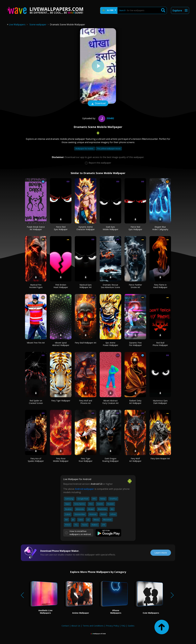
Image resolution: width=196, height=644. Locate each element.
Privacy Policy (112, 626)
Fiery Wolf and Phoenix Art (86, 402)
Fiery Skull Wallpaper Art (86, 343)
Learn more (161, 553)
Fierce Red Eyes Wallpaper (61, 228)
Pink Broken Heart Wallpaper (61, 286)
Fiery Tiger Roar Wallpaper (86, 460)
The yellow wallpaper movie (109, 149)
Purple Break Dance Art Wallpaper (36, 228)
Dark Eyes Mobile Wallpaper (111, 228)
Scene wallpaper (38, 25)
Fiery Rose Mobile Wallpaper (61, 460)
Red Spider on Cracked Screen (36, 402)
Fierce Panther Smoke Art (135, 286)
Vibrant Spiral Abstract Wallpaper (61, 344)
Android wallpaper (84, 489)
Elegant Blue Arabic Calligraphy (160, 228)
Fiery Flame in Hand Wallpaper (160, 286)
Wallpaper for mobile (85, 149)
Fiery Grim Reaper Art (160, 458)
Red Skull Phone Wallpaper (160, 344)
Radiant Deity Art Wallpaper (135, 402)
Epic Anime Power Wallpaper (111, 344)
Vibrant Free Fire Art (36, 343)
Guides (131, 626)
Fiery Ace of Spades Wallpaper (36, 460)
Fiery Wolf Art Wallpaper (135, 460)
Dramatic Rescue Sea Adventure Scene (110, 286)
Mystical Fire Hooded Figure (36, 286)
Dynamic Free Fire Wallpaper (135, 344)
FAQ (123, 626)
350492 (106, 118)
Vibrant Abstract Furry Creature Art (111, 402)
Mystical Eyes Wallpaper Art (86, 286)
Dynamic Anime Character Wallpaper (86, 228)
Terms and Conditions (93, 626)
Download (98, 104)
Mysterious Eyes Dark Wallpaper (160, 402)
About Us (76, 626)
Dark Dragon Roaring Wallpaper (111, 460)
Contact (65, 626)
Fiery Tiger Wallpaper (61, 401)
